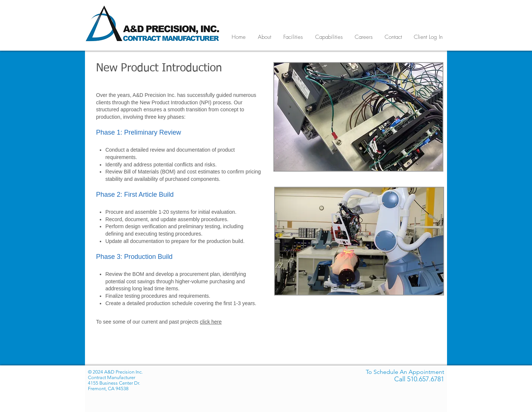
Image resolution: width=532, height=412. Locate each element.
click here (211, 322)
